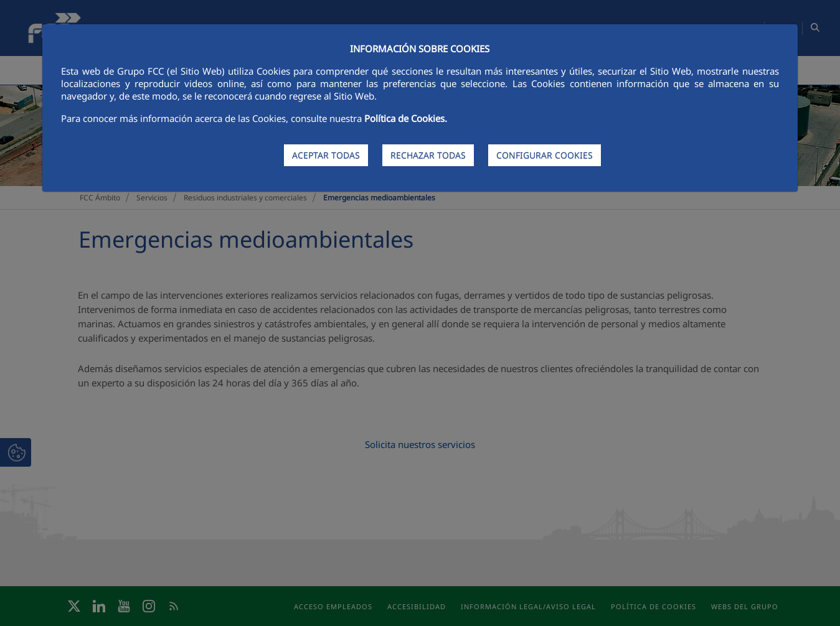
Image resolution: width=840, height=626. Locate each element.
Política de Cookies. (406, 118)
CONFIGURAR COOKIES (545, 155)
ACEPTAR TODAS (326, 155)
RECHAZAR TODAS (428, 155)
